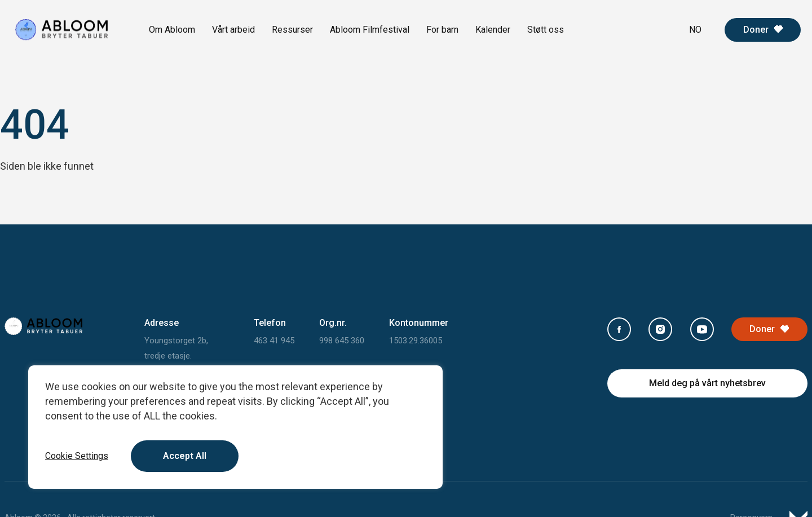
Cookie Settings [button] (77, 456)
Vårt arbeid (233, 30)
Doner (756, 30)
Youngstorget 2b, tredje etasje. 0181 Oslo (176, 356)
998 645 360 (342, 341)
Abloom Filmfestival (370, 30)
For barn (442, 30)
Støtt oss (546, 30)
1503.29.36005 (416, 341)
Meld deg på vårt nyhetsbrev (707, 383)
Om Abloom (172, 30)
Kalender (493, 30)
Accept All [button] (185, 456)
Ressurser (292, 30)
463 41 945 (274, 341)
